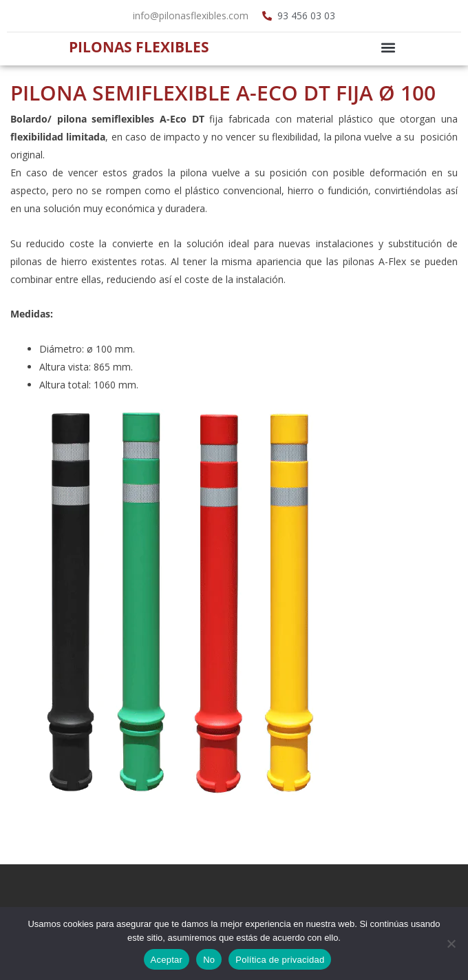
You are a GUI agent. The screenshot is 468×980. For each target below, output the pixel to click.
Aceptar (167, 960)
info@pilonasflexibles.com (191, 15)
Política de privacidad (280, 960)
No (209, 960)
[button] (388, 47)
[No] (451, 943)
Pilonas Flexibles (139, 47)
